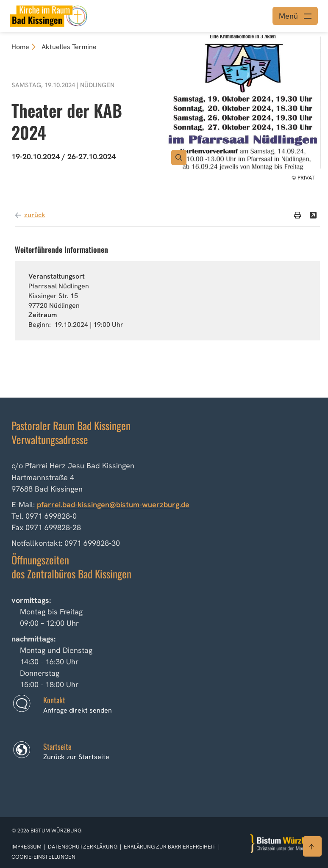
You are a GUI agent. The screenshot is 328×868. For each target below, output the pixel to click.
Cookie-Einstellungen (43, 857)
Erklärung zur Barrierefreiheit (170, 847)
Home (20, 47)
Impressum (27, 847)
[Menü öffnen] (295, 16)
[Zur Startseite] (284, 844)
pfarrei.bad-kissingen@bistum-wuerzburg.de (113, 504)
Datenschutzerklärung (83, 847)
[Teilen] (313, 215)
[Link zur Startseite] (49, 15)
